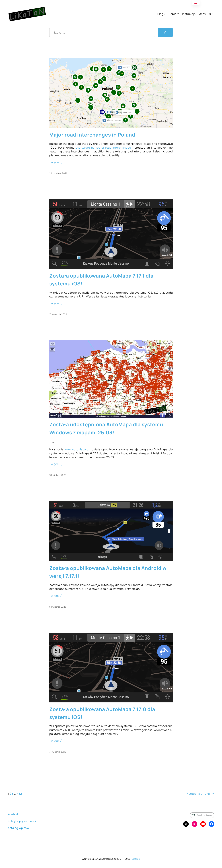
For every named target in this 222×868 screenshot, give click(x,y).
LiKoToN (136, 859)
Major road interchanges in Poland (92, 135)
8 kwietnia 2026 (58, 607)
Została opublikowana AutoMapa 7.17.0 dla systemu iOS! (102, 713)
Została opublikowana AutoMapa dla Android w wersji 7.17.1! (108, 572)
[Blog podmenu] (165, 14)
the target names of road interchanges (103, 147)
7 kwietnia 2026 (58, 752)
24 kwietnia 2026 (58, 173)
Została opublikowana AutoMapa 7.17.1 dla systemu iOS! (101, 280)
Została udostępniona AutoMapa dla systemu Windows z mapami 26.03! (106, 428)
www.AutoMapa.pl (77, 449)
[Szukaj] (165, 32)
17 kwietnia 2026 (58, 314)
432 (19, 794)
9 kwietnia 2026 (58, 475)
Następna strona (200, 794)
